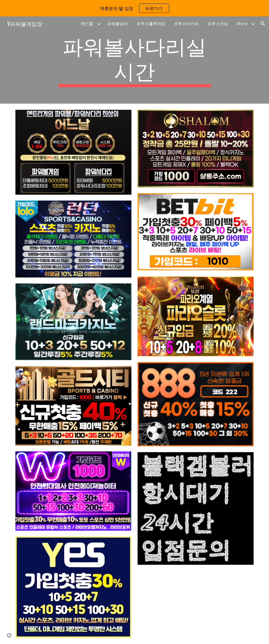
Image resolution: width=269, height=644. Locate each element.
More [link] (242, 24)
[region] (134, 8)
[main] (135, 60)
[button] (263, 24)
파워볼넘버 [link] (118, 24)
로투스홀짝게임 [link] (151, 24)
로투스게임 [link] (218, 24)
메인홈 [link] (87, 24)
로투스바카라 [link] (186, 24)
